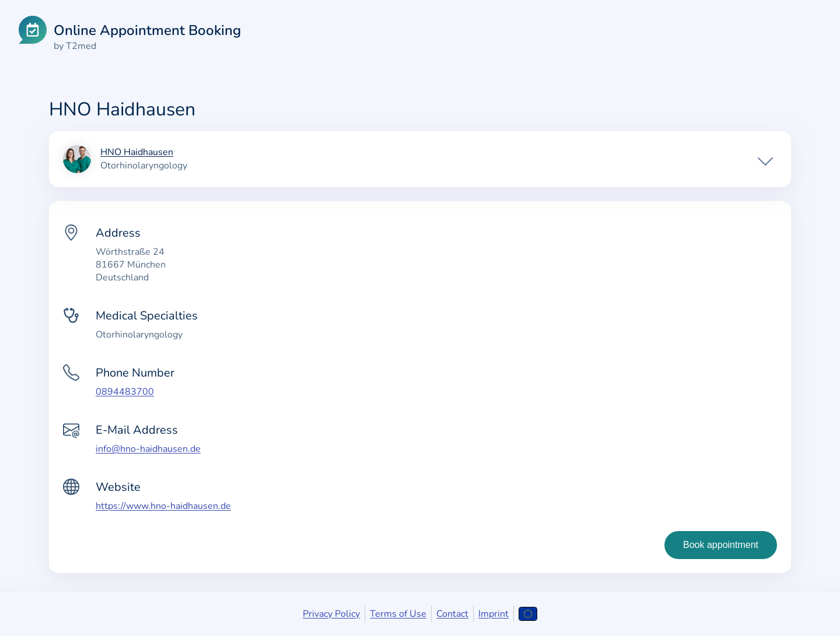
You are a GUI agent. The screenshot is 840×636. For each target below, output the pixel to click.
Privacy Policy (331, 614)
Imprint (494, 614)
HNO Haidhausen (137, 153)
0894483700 (125, 392)
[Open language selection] (528, 614)
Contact (452, 614)
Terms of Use (398, 614)
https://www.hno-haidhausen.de (163, 506)
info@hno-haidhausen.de (148, 449)
